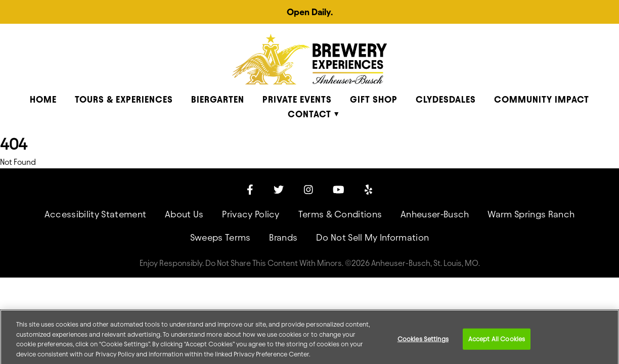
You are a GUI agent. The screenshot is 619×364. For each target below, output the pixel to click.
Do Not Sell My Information (372, 237)
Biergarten (218, 99)
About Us (184, 214)
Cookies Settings (423, 344)
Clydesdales (446, 99)
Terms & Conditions (340, 214)
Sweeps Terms (220, 237)
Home (43, 99)
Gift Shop (374, 99)
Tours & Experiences (124, 99)
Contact (309, 114)
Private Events (297, 99)
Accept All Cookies (497, 344)
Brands (283, 237)
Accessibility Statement (95, 214)
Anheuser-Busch (435, 214)
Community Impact (542, 99)
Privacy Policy (251, 214)
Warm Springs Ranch (531, 214)
